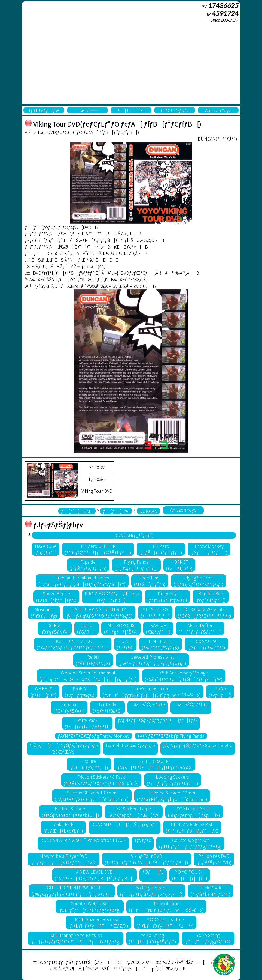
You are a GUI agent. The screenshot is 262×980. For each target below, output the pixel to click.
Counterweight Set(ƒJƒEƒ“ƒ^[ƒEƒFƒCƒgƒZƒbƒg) (190, 843)
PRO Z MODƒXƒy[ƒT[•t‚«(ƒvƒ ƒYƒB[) (112, 597)
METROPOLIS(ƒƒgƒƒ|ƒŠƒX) (121, 628)
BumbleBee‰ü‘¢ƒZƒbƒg (130, 745)
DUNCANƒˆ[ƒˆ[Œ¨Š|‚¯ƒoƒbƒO (124, 824)
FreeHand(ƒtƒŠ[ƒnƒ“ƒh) (150, 581)
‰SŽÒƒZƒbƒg (148, 704)
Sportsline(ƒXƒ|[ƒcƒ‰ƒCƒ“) (206, 644)
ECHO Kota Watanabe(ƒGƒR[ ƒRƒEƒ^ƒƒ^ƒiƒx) (205, 612)
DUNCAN (148, 511)
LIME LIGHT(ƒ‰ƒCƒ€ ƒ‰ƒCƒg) (161, 644)
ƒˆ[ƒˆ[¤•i (116, 511)
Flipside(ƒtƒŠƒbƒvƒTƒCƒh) (88, 565)
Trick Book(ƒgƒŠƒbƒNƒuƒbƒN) (211, 891)
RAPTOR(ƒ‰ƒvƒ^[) (158, 628)
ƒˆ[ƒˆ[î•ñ (131, 110)
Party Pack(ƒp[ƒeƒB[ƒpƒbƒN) (87, 723)
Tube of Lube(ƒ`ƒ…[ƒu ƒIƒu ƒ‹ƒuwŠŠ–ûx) (166, 907)
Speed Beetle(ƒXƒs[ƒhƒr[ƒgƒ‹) (56, 597)
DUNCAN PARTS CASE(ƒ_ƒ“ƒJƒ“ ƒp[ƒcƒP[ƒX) (192, 827)
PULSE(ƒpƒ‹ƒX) (125, 644)
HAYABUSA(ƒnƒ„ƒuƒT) (46, 549)
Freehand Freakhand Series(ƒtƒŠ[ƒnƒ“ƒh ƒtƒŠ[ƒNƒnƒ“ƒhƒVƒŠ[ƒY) (82, 581)
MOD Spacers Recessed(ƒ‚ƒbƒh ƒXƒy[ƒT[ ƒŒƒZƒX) (98, 922)
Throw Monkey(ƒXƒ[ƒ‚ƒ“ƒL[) (209, 549)
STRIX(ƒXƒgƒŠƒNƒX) (55, 628)
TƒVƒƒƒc (143, 840)
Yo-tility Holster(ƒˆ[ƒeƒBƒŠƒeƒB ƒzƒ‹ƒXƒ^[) (151, 891)
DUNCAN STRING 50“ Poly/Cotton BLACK (83, 840)
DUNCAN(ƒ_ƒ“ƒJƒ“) (134, 535)
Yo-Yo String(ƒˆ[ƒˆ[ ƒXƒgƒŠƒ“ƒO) (153, 938)
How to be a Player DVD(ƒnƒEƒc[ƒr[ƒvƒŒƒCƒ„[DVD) (64, 859)
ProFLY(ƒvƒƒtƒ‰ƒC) (80, 692)
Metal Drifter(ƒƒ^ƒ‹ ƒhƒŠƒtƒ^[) (200, 628)
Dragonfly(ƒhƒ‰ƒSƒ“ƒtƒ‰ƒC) (167, 597)
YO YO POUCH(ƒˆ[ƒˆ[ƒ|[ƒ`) (190, 875)
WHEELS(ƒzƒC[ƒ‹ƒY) (44, 692)
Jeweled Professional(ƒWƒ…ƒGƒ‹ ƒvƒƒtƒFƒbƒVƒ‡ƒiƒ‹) (152, 660)
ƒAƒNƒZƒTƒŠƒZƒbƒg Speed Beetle (198, 745)
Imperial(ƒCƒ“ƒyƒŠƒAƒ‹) (69, 707)
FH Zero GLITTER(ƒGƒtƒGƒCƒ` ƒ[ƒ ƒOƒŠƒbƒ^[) (98, 549)
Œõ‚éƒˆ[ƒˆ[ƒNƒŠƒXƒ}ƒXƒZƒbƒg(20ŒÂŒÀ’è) (64, 748)
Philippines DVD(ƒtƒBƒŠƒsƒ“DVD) (214, 859)
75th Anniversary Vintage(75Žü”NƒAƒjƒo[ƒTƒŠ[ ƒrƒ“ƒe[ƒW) (184, 676)
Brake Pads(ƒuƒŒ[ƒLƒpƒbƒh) (63, 827)
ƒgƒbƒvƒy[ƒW (44, 110)
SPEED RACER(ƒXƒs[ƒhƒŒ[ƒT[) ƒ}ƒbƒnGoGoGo (154, 764)
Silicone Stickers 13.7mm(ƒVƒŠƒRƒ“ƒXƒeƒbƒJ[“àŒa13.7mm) (92, 796)
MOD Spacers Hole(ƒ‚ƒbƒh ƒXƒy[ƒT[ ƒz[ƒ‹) (165, 922)
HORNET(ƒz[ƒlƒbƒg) (179, 565)
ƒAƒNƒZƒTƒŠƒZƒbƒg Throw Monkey (94, 736)
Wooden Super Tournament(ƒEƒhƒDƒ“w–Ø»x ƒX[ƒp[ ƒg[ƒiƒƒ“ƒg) (88, 676)
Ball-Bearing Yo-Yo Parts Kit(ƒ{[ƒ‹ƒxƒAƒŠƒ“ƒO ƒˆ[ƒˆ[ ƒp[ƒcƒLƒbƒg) (75, 938)
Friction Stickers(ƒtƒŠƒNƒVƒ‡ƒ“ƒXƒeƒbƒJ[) (71, 812)
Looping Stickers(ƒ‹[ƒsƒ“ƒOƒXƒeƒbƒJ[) (173, 780)
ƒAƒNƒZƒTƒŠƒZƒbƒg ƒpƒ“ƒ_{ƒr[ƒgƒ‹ (158, 720)
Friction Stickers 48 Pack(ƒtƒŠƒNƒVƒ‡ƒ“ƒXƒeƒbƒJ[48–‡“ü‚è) (101, 780)
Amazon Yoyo (218, 110)
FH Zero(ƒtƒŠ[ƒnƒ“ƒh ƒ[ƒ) (161, 549)
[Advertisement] (131, 63)
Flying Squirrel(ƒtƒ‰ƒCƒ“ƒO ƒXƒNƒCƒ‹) (199, 581)
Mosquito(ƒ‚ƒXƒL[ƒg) (44, 612)
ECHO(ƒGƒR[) (86, 628)
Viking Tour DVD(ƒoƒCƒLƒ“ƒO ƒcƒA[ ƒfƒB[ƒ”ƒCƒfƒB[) (147, 859)
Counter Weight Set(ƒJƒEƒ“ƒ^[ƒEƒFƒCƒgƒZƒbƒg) (90, 907)
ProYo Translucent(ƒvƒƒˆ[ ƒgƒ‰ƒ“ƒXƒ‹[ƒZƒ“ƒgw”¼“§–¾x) (152, 692)
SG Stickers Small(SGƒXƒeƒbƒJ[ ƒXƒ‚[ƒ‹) (194, 812)
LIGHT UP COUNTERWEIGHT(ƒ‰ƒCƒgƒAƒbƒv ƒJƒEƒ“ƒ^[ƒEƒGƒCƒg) (72, 891)
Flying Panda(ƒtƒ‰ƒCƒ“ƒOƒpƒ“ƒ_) (136, 565)
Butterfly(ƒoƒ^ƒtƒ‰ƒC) (107, 707)
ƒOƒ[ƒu (153, 872)
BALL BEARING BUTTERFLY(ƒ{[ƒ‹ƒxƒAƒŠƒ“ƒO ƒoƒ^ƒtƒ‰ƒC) (99, 612)
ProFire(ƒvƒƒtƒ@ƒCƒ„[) (89, 764)
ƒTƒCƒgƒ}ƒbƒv (175, 110)
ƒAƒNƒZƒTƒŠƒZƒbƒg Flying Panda (171, 736)
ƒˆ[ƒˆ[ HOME (77, 511)
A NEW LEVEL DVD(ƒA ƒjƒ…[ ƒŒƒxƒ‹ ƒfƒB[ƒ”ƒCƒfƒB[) (94, 875)
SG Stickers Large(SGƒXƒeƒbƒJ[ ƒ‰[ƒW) (134, 812)
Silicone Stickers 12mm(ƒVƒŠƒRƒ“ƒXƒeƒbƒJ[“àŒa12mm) (172, 796)
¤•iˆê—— (87, 110)
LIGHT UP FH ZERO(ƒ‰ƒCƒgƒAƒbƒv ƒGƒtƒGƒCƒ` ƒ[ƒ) (73, 644)
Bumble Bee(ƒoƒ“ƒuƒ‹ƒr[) (211, 597)
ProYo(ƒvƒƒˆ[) (220, 692)
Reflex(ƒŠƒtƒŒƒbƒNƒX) (93, 660)
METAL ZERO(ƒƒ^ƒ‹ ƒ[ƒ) (155, 612)
